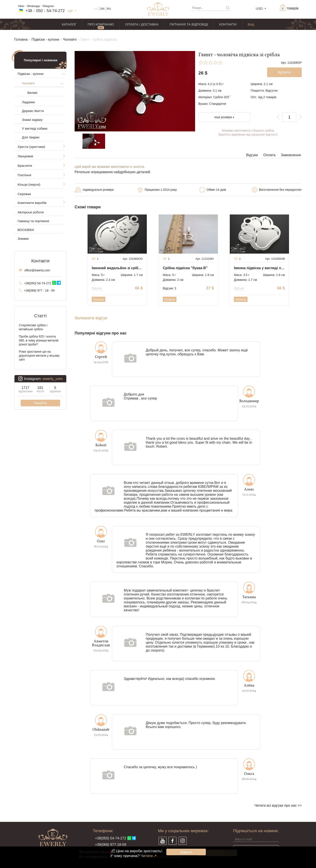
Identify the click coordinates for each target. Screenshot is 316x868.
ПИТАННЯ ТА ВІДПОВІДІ (189, 24)
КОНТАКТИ (228, 24)
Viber (21, 6)
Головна (21, 39)
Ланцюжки (25, 156)
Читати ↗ (149, 856)
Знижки (23, 239)
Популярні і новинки (41, 60)
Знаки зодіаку (32, 120)
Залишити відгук (91, 318)
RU (109, 9)
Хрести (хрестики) (31, 147)
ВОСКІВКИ (26, 230)
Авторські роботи (31, 212)
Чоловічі (70, 39)
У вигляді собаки (35, 128)
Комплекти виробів (32, 203)
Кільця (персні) (29, 184)
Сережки (24, 194)
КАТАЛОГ (69, 24)
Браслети (25, 166)
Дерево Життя (33, 111)
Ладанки (28, 102)
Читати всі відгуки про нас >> (278, 805)
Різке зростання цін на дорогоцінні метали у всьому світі (39, 356)
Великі (32, 93)
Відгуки (252, 155)
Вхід (251, 24)
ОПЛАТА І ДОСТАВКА (142, 24)
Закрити (186, 852)
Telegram (48, 6)
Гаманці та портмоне (33, 221)
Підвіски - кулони (45, 39)
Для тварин (31, 137)
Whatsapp (33, 6)
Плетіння (24, 175)
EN (102, 9)
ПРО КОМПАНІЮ (101, 24)
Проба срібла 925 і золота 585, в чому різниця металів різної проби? (39, 340)
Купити (99, 299)
